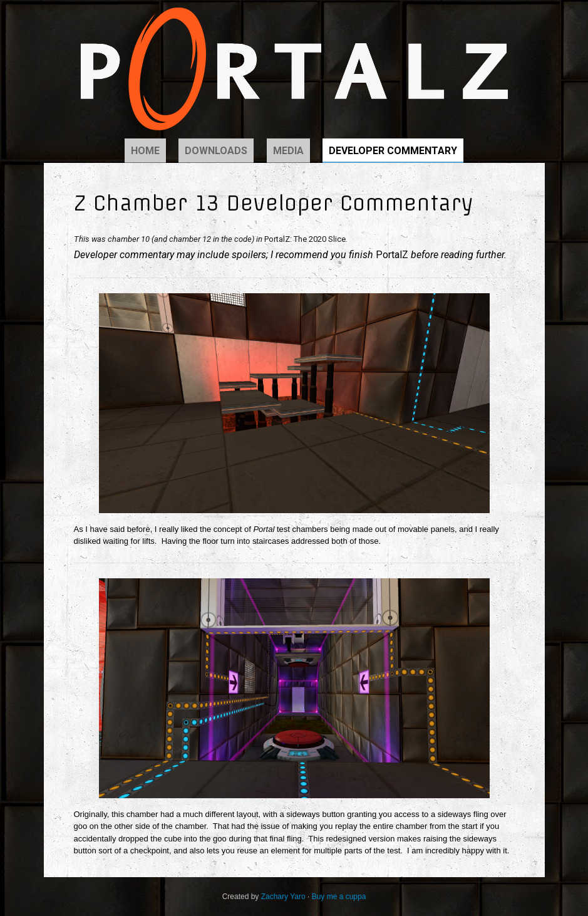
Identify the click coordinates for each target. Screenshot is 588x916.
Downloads (216, 151)
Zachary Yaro (283, 897)
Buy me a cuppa (339, 897)
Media (288, 151)
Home (145, 151)
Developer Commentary (393, 151)
